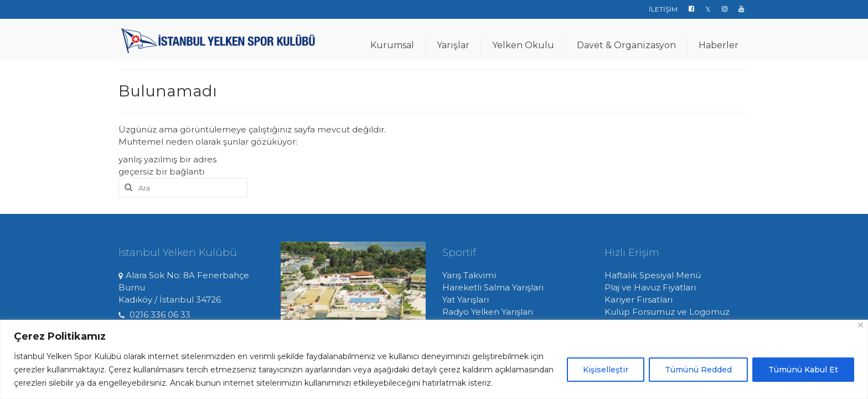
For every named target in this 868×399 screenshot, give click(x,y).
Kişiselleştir (606, 370)
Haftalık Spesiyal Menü (653, 275)
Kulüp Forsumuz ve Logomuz (667, 312)
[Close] (861, 325)
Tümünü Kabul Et (803, 370)
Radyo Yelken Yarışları (488, 312)
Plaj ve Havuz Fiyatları (650, 287)
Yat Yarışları (466, 300)
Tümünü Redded (698, 370)
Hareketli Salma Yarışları (493, 287)
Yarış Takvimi (469, 275)
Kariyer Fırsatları (639, 300)
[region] (434, 359)
